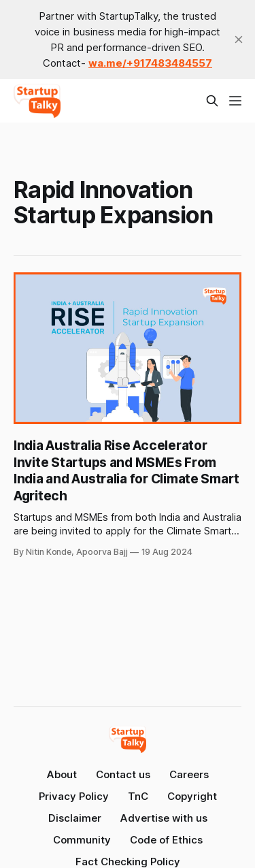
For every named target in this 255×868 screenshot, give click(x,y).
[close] (239, 39)
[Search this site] (212, 101)
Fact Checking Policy (128, 862)
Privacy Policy (74, 796)
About (62, 774)
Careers (189, 774)
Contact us (123, 774)
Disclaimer (75, 818)
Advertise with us (164, 818)
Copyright (192, 796)
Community (82, 840)
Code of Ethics (166, 840)
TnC (138, 796)
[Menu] (235, 101)
